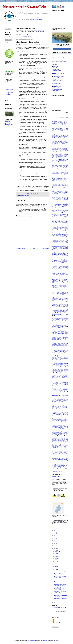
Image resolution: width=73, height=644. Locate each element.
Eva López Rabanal (64, 260)
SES (53, 424)
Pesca (61, 366)
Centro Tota (61, 184)
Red (61, 400)
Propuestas (60, 385)
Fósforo (55, 269)
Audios (61, 150)
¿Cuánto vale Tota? (63, 118)
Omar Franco (56, 354)
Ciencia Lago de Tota (63, 187)
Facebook (66, 263)
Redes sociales (56, 72)
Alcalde (65, 134)
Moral (66, 339)
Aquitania (55, 144)
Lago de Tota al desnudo (60, 316)
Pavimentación (55, 362)
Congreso (54, 198)
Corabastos (63, 212)
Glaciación (67, 276)
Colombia (54, 191)
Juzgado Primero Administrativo (58, 312)
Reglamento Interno (61, 404)
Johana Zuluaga (62, 308)
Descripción (62, 228)
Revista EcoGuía (55, 412)
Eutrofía (67, 259)
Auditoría (66, 150)
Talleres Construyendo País (57, 432)
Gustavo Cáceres (55, 288)
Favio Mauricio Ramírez (59, 264)
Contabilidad (65, 201)
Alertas (63, 138)
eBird (63, 242)
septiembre (57, 557)
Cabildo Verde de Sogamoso (57, 168)
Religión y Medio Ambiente (57, 405)
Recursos (57, 400)
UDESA (60, 445)
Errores (59, 253)
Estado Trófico (54, 258)
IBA (58, 296)
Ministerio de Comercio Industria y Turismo (60, 335)
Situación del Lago (9, 89)
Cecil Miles (59, 181)
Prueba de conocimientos (63, 391)
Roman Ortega (55, 417)
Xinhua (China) (66, 470)
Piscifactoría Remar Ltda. (63, 368)
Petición (65, 366)
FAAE (62, 263)
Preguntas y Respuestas (60, 379)
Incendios (60, 297)
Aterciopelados (65, 148)
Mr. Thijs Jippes (62, 341)
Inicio (34, 248)
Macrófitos (59, 323)
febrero (56, 568)
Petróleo (62, 367)
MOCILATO (28, 18)
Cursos (57, 221)
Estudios (60, 259)
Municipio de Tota (64, 343)
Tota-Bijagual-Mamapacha (62, 437)
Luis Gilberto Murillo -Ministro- (62, 322)
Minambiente (55, 333)
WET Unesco (60, 467)
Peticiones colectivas (57, 71)
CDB (61, 180)
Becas (55, 159)
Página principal (56, 66)
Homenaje (58, 292)
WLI (62, 468)
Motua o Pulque (64, 340)
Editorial (60, 245)
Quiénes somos (56, 69)
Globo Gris (55, 279)
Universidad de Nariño (63, 450)
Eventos (54, 262)
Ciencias (54, 188)
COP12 (65, 210)
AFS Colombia (66, 129)
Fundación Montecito (38, 19)
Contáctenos (8, 29)
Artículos (55, 145)
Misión (66, 336)
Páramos (65, 357)
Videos (67, 464)
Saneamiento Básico (63, 421)
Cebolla (54, 181)
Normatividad (55, 350)
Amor (60, 139)
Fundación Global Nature (62, 270)
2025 (55, 529)
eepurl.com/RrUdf (8, 44)
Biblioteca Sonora (55, 161)
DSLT (63, 240)
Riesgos (54, 416)
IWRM (64, 304)
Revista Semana (63, 412)
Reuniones (64, 411)
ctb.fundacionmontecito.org (39, 30)
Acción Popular (60, 121)
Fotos (55, 270)
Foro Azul (63, 267)
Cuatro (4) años (62, 218)
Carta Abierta (59, 177)
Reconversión (64, 398)
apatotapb (63, 142)
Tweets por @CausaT (56, 476)
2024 (55, 530)
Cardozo (55, 175)
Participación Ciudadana (64, 359)
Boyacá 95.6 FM (55, 164)
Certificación (54, 185)
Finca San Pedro (64, 265)
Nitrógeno (54, 348)
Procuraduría (63, 382)
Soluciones (8, 95)
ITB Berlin (60, 304)
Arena (64, 144)
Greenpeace (60, 285)
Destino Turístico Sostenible (57, 231)
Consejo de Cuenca (57, 200)
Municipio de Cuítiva (57, 343)
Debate (66, 223)
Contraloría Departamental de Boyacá (62, 203)
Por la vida (61, 376)
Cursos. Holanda (64, 221)
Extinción (58, 263)
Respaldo (60, 410)
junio (56, 561)
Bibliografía (61, 159)
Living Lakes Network (61, 321)
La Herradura (61, 313)
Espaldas (65, 256)
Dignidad (65, 236)
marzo (56, 566)
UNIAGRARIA (55, 448)
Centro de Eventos (60, 183)
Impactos (54, 297)
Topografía (54, 436)
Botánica (66, 163)
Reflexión (54, 404)
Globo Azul (65, 278)
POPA (57, 376)
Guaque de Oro (55, 286)
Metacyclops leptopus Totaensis (63, 330)
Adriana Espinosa (58, 127)
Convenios (64, 208)
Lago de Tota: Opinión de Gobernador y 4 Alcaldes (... (60, 582)
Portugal (66, 376)
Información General (63, 298)
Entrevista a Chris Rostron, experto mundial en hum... (61, 580)
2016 (55, 544)
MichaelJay (45, 641)
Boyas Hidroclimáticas (63, 164)
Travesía (59, 439)
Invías (60, 303)
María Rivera (65, 325)
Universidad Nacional (56, 454)
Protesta (60, 386)
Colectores (57, 190)
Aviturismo (65, 154)
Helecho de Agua (56, 290)
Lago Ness (60, 317)
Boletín (62, 163)
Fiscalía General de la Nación (57, 266)
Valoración (65, 457)
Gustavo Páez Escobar (63, 288)
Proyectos (55, 391)
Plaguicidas (54, 369)
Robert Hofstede (64, 416)
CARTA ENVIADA (58, 594)
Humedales (63, 294)
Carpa (67, 176)
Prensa (65, 380)
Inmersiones (62, 301)
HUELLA (63, 292)
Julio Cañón (66, 310)
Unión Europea (61, 448)
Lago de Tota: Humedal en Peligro (59, 498)
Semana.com (59, 423)
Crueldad (63, 217)
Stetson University (55, 430)
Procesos (56, 382)
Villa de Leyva (56, 465)
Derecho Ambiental (55, 229)
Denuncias (65, 227)
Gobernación (63, 281)
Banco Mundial (55, 158)
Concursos (64, 196)
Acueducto (59, 125)
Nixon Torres (59, 348)
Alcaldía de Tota (56, 138)
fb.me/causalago (61, 60)
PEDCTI (63, 362)
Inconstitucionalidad (55, 298)
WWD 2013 (54, 470)
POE (54, 374)
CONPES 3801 (56, 91)
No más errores (65, 348)
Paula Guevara (60, 361)
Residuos (54, 409)
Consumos (59, 201)
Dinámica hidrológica (61, 237)
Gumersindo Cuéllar (63, 286)
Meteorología (64, 331)
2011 (55, 602)
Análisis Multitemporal (64, 140)
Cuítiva (66, 219)
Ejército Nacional (63, 247)
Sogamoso (66, 426)
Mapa (53, 325)
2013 (55, 549)
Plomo (63, 373)
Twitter (66, 444)
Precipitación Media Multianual (57, 378)
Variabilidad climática (60, 458)
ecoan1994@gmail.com (24, 203)
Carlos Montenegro (65, 175)
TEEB (60, 434)
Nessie (66, 347)
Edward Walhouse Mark (56, 246)
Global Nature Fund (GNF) (57, 278)
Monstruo (65, 337)
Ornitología (54, 355)
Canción (65, 170)
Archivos (60, 144)
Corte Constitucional (63, 214)
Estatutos (67, 258)
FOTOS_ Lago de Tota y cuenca (59, 85)
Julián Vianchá (60, 310)
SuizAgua (61, 431)
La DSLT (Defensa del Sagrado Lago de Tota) (60, 577)
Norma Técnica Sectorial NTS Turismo (59, 349)
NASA (66, 344)
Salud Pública (64, 418)
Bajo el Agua (62, 155)
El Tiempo (64, 249)
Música (53, 344)
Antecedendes (54, 142)
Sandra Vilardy (55, 421)
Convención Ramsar (56, 207)
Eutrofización (56, 260)
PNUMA (67, 373)
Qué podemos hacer (60, 393)
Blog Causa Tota (56, 163)
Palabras (65, 355)
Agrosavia (65, 132)
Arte (67, 144)
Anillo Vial (54, 141)
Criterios (55, 217)
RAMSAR (55, 396)
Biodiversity (61, 162)
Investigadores (55, 303)
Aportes (67, 142)
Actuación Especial (63, 124)
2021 (55, 535)
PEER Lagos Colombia (63, 363)
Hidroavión (54, 291)
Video (63, 464)
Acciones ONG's (56, 78)
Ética (63, 259)
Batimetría (61, 158)
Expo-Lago (54, 263)
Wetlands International (56, 468)
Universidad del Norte (56, 451)
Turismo (67, 443)
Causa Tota (28, 12)
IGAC (66, 296)
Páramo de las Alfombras (57, 357)
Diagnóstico (22, 195)
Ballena (57, 157)
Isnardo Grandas (55, 304)
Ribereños (59, 413)
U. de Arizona (55, 445)
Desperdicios (65, 230)
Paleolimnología (63, 356)
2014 (55, 547)
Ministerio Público (55, 336)
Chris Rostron (64, 185)
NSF (67, 350)
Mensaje (56, 329)
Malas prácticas (65, 323)
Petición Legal (55, 367)
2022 (55, 534)
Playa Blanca (56, 373)
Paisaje (60, 355)
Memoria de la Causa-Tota (24, 6)
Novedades (64, 350)
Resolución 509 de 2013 (62, 409)
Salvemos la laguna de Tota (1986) (57, 419)
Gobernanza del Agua (57, 283)
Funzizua (66, 272)
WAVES (67, 465)
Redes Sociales (64, 403)
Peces (59, 362)
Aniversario (60, 141)
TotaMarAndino (55, 438)
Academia (57, 120)
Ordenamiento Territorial (63, 354)
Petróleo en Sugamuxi (57, 82)
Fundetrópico (61, 272)
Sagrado (60, 417)
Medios (55, 79)
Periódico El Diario (63, 364)
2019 (55, 539)
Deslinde (55, 230)
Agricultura (60, 132)
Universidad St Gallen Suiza (64, 455)
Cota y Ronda (65, 215)
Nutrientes (55, 351)
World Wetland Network (60, 469)
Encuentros (57, 252)
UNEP (62, 447)
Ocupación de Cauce (60, 353)
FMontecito (24, 194)
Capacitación (62, 172)
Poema (58, 374)
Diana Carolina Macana (57, 236)
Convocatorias (63, 209)
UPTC (55, 456)
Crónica (59, 217)
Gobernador (65, 282)
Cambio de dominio (65, 169)
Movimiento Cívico (55, 341)
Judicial (55, 310)
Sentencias (65, 423)
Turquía (63, 444)
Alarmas (61, 134)
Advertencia (58, 128)
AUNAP (62, 151)
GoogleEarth (61, 284)
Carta (54, 177)
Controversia (65, 205)
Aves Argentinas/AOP (65, 152)
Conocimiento (59, 198)
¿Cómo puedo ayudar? (9, 97)
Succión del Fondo (63, 430)
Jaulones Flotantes (62, 307)
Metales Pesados (57, 331)
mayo (56, 563)
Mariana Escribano (56, 327)
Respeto (65, 410)
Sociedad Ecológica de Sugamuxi (57, 426)
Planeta (67, 372)
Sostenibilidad (60, 429)
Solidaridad (56, 428)
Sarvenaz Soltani (55, 422)
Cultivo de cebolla (56, 220)
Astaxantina (59, 148)
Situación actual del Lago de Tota (61, 598)
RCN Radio (58, 397)
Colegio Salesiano (63, 190)
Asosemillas (54, 148)
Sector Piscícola (62, 422)
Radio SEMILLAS (62, 394)
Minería (62, 333)
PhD (57, 368)
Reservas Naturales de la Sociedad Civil (60, 408)
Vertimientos (64, 461)
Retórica (59, 411)
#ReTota (54, 119)
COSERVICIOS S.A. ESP (57, 215)
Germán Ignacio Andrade (61, 275)
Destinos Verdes (65, 231)
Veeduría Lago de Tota (58, 89)
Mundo (58, 342)
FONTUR (58, 267)
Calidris (64, 168)
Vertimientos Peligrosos (56, 462)
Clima (62, 189)
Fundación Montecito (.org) (60, 621)
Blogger (57, 641)
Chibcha (59, 185)
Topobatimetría (65, 435)
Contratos (59, 205)
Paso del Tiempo (57, 360)
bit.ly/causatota (63, 59)
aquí (43, 31)
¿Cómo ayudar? (55, 118)
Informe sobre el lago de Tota (58, 300)
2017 (55, 542)
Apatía (59, 142)
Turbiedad (62, 443)
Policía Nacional (64, 374)
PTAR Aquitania (55, 392)
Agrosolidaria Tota (55, 133)
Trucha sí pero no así (60, 442)
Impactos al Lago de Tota (59, 600)
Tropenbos (63, 441)
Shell (56, 424)
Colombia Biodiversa (60, 191)
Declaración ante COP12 (56, 224)
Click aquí (58, 523)
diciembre (57, 552)
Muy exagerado (58, 344)
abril (56, 565)
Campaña (55, 170)
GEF (59, 273)
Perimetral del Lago (55, 364)
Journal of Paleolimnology (64, 309)
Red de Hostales (62, 402)
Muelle (67, 341)
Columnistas (59, 193)
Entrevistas (54, 253)
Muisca (55, 342)
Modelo (60, 337)
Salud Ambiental (65, 417)
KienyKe (66, 312)
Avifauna (60, 154)
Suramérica (65, 431)
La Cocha (54, 313)
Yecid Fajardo (55, 471)
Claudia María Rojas (57, 189)
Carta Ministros (60, 178)
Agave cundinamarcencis (57, 131)
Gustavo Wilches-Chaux (56, 289)
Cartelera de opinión (57, 86)
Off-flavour (67, 353)
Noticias (59, 350)
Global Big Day (56, 277)
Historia (65, 291)
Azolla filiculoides (55, 155)
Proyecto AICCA (60, 387)
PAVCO (66, 361)
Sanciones (66, 419)
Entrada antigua (46, 248)
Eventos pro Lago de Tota (58, 81)
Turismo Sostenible (57, 444)
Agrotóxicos (62, 133)
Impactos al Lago (9, 91)
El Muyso (59, 249)
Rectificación (54, 399)
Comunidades (62, 194)
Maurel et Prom (64, 327)
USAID (64, 456)
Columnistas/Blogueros (58, 88)
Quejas (66, 393)
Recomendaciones (64, 397)
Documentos (62, 239)
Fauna (53, 264)
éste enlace (30, 36)
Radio (53, 394)
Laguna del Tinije (60, 318)
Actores (62, 122)
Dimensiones (54, 237)
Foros (67, 267)
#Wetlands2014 (59, 119)
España (53, 257)
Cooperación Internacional (57, 210)
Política (54, 375)
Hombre (53, 292)
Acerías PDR (66, 121)
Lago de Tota (27, 195)
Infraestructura (56, 301)
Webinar (55, 467)
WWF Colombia (60, 470)
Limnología (58, 319)
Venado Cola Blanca (56, 461)
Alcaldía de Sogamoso (64, 137)
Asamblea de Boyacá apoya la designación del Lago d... (60, 585)
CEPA (66, 184)
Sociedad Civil (65, 425)
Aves (58, 152)
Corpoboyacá (56, 213)
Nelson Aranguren (59, 347)
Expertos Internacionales (62, 262)
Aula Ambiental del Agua (56, 151)
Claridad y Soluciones (64, 188)
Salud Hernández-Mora (57, 418)
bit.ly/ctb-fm (62, 58)
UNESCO (65, 446)
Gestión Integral (61, 276)
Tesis (63, 434)
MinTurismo (61, 336)
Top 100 (60, 435)
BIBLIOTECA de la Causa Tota (59, 74)
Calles (67, 168)
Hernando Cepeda (64, 290)
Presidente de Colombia (64, 381)
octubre (56, 555)
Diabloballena (59, 234)
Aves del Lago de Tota (57, 153)
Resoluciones (55, 410)
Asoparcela (60, 147)
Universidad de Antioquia (58, 449)
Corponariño (54, 214)
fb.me (60, 61)
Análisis (57, 140)
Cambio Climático (57, 169)
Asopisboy (65, 147)
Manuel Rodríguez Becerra (62, 324)
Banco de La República (63, 157)
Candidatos (54, 171)
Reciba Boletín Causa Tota (9, 34)
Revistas (54, 413)
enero (56, 570)
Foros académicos (57, 75)
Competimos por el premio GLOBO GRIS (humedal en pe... (61, 589)
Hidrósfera (60, 291)
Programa (61, 383)
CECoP (63, 181)
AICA (57, 134)
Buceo (60, 165)
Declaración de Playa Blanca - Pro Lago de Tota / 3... (61, 574)
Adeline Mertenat (59, 126)
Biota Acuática (66, 162)
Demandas (60, 227)
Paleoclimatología (55, 356)
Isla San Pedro (64, 303)
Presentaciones (55, 381)
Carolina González (62, 176)
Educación (65, 245)
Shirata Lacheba (61, 424)
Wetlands (65, 467)
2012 (55, 550)
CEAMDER (65, 180)
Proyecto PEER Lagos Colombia (63, 389)
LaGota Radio (55, 607)
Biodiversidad (55, 162)
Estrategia (55, 259)
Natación (54, 346)
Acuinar (53, 126)
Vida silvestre (59, 464)
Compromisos (65, 193)
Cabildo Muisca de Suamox (62, 166)
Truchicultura (55, 443)
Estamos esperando (61, 258)
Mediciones (54, 328)
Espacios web (59, 256)
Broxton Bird (55, 165)
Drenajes (60, 240)
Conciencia (59, 196)
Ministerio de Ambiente (63, 334)
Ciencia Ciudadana (55, 187)
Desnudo (60, 230)
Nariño (63, 344)
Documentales (55, 239)
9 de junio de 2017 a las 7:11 (25, 213)
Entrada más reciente (21, 248)
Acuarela (54, 125)
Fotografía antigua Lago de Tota (63, 269)
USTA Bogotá (59, 457)
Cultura (62, 220)
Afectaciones (60, 129)
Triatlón (63, 439)
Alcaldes (54, 135)
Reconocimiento (55, 398)
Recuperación (61, 399)
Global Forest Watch (64, 277)
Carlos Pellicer (56, 176)
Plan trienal (58, 372)
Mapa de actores (59, 325)
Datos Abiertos (55, 223)
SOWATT (66, 429)
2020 (55, 537)
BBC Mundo (66, 158)
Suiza (57, 431)
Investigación (62, 302)
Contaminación (55, 202)
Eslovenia (54, 256)
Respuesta (54, 411)
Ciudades (58, 188)
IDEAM (62, 296)
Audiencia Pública (55, 150)
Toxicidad (62, 438)
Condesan (54, 197)
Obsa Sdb (61, 351)
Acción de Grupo (62, 120)
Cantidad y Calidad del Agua (62, 171)
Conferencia (59, 197)
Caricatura (59, 175)
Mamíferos (54, 324)
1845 (64, 119)
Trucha (67, 441)
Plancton (63, 372)
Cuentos (62, 219)
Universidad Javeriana (63, 452)
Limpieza (62, 319)
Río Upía (58, 416)
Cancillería (61, 170)
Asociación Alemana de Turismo (57, 146)
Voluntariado (62, 465)
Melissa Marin (66, 328)
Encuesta (62, 252)
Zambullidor (60, 471)
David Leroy (61, 223)
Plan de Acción (61, 369)
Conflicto (65, 197)
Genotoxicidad (64, 273)
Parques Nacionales (55, 359)
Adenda (64, 126)
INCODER (65, 297)
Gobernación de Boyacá (57, 282)
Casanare (65, 178)
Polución (58, 375)
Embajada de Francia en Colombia (62, 250)
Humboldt (57, 294)
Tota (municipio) (60, 436)
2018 (55, 540)
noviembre (57, 553)
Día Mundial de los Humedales (60, 232)
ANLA (65, 141)
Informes (66, 300)
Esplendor (65, 257)
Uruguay (60, 456)
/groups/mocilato (64, 61)
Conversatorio (55, 209)
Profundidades (54, 384)
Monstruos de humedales (57, 339)
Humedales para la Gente (57, 295)
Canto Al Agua (55, 172)
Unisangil (67, 448)
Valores (54, 458)
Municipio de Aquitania (64, 342)
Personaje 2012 (55, 366)
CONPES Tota (65, 198)
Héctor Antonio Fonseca (64, 289)
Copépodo (54, 212)
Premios (59, 380)
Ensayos (66, 252)
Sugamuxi (54, 431)
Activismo (56, 122)
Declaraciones (60, 225)
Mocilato (54, 337)
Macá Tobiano (54, 323)
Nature (53, 347)
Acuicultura (64, 125)
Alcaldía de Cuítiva (56, 137)
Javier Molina (55, 308)
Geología (54, 275)
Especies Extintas (59, 257)
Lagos (64, 317)
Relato (66, 404)
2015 (55, 545)
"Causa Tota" (56, 68)
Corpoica (65, 213)
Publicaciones (61, 392)
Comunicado (56, 194)
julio (55, 560)
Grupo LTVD (65, 285)
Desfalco (67, 229)
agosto (56, 558)
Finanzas (59, 265)
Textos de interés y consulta (59, 76)
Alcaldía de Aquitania (62, 135)
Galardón (54, 273)
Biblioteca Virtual (63, 161)
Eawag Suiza (58, 242)
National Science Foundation (62, 346)
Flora (64, 266)
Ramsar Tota (56, 92)
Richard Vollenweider (62, 415)
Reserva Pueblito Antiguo (62, 406)
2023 (55, 532)
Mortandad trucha (56, 340)
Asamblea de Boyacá (63, 145)
